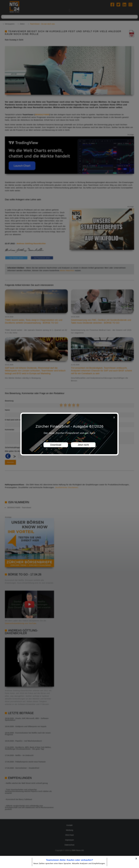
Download (56, 445)
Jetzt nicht (83, 445)
